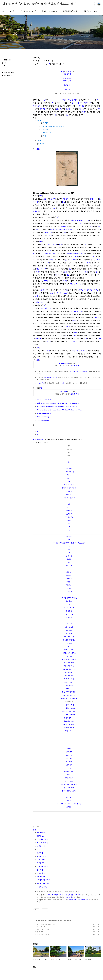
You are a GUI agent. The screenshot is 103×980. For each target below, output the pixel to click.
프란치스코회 (65, 784)
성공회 (68, 109)
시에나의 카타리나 (69, 672)
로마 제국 (38, 339)
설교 (35, 254)
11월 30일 (54, 244)
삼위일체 (69, 536)
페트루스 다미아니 (69, 650)
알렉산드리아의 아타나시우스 (44, 924)
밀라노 (70, 81)
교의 (69, 562)
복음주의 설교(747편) (91, 11)
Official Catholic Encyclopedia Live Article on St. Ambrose (58, 403)
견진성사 (69, 575)
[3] (66, 335)
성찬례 (76, 332)
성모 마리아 (69, 601)
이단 (64, 232)
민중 (47, 263)
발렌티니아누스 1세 (83, 220)
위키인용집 (63, 392)
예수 (69, 462)
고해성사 (42, 383)
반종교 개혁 (69, 495)
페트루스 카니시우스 (69, 724)
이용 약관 (69, 897)
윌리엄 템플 (70, 254)
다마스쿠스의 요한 (69, 637)
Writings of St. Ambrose (46, 400)
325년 (61, 229)
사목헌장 (69, 807)
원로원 (42, 290)
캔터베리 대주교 (80, 254)
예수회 (69, 775)
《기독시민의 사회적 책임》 (79, 371)
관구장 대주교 (69, 517)
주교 (45, 64)
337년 (62, 72)
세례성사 (69, 572)
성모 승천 (69, 617)
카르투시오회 (69, 781)
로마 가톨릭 (43, 109)
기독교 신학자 (42, 856)
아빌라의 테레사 (69, 679)
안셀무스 (69, 689)
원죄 (69, 540)
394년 (48, 351)
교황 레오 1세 (69, 627)
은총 (69, 549)
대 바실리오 (69, 633)
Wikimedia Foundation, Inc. (79, 900)
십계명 (69, 559)
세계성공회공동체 (50, 254)
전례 (39, 106)
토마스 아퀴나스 (69, 718)
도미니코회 (69, 752)
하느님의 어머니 (69, 608)
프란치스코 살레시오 (69, 728)
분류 (35, 830)
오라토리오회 (69, 778)
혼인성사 (69, 591)
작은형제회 (73, 784)
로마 (54, 208)
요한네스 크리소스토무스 (69, 711)
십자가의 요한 (69, 676)
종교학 (50, 251)
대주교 (69, 520)
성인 (83, 106)
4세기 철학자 (41, 877)
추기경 (69, 507)
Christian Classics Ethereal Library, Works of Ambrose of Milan (59, 410)
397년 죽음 (41, 836)
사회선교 (52, 260)
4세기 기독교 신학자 (44, 880)
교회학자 (40, 853)
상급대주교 (69, 514)
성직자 (98, 260)
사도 (69, 465)
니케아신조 (49, 232)
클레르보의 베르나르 (69, 715)
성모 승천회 (69, 762)
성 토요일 (84, 351)
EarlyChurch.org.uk (44, 417)
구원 (69, 553)
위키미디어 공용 (64, 363)
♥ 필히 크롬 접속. (7, 75)
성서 (87, 272)
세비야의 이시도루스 (69, 669)
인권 (99, 339)
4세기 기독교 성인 (43, 883)
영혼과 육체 (69, 566)
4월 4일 (69, 78)
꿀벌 (67, 115)
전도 (69, 481)
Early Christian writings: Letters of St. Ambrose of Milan (57, 406)
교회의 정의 (69, 797)
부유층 (76, 257)
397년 (64, 78)
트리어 (69, 74)
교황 (69, 504)
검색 (94, 4)
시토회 (69, 768)
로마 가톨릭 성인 (43, 839)
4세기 (99, 100)
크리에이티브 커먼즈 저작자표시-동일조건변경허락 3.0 (62, 895)
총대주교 (69, 511)
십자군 (69, 478)
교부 (48, 64)
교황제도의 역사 (69, 472)
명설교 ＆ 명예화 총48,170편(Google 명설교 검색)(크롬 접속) (39, 4)
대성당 (37, 296)
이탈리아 (65, 81)
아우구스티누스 (41, 269)
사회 (93, 257)
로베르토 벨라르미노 (69, 640)
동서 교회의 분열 (69, 485)
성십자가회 (69, 765)
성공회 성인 (41, 846)
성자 (99, 226)
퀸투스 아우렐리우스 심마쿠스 (89, 290)
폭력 (85, 339)
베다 (69, 646)
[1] (66, 260)
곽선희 (12, 11)
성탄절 (68, 326)
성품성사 (69, 588)
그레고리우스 (69, 630)
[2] (67, 290)
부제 (69, 530)
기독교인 (36, 211)
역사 (69, 604)
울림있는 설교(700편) (49, 11)
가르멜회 (69, 749)
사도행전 (55, 377)
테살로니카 (49, 308)
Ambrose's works (43, 420)
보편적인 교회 (74, 342)
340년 (69, 72)
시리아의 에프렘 (69, 705)
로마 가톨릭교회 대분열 (69, 488)
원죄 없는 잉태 (69, 614)
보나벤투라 (69, 656)
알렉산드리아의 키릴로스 (69, 692)
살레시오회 (69, 758)
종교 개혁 (69, 491)
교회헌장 (69, 801)
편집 (38, 149)
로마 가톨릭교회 (38, 439)
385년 (52, 293)
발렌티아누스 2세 (63, 293)
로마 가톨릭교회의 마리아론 (69, 598)
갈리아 (92, 199)
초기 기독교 (69, 469)
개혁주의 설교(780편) (70, 11)
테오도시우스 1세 (42, 302)
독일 (65, 74)
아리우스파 (88, 103)
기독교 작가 (41, 863)
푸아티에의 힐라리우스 (69, 663)
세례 (61, 244)
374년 (49, 244)
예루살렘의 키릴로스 (69, 708)
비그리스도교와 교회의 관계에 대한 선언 (69, 804)
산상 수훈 (69, 556)
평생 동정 (69, 611)
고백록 (37, 272)
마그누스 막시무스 (76, 284)
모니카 (57, 275)
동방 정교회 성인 (43, 843)
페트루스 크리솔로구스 (69, 653)
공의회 (69, 475)
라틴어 (44, 100)
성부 (36, 229)
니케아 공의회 (68, 229)
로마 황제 (73, 220)
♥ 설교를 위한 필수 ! (8, 73)
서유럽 (65, 281)
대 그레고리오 (69, 624)
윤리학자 (40, 870)
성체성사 (69, 579)
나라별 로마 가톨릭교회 (69, 498)
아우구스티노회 (69, 771)
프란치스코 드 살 (69, 666)
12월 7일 (67, 89)
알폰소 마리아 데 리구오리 (69, 698)
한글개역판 (47, 377)
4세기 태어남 (41, 832)
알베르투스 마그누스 (69, 695)
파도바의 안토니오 (69, 721)
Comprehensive (53, 921)
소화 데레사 (69, 643)
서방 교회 (72, 260)
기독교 (78, 106)
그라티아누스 (48, 281)
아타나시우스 (69, 685)
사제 (62, 383)
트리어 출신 (41, 873)
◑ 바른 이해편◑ (41, 921)
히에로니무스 (69, 731)
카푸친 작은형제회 (69, 788)
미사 (69, 546)
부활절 (75, 320)
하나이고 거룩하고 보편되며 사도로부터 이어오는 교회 (69, 543)
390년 (42, 308)
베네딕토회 (69, 755)
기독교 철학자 (42, 860)
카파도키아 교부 (40, 927)
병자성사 (69, 585)
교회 (96, 317)
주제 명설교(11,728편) (28, 11)
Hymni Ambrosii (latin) (45, 413)
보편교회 (67, 85)
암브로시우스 (75, 366)
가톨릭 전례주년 (42, 887)
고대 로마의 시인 (43, 866)
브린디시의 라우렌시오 (69, 659)
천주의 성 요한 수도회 (69, 791)
